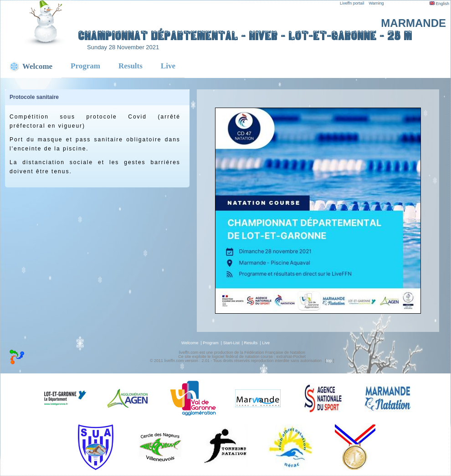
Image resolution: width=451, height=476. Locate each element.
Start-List (231, 343)
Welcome (190, 343)
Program (85, 66)
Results (131, 66)
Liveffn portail (352, 3)
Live (168, 66)
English (439, 4)
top (329, 361)
